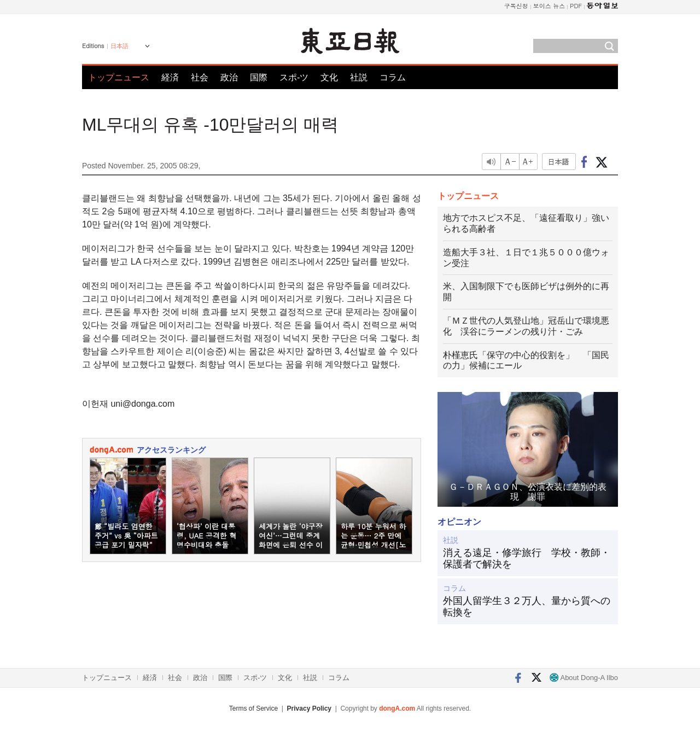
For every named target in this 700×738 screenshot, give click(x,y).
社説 (359, 77)
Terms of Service (253, 708)
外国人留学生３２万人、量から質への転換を (527, 607)
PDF (576, 6)
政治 (229, 77)
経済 (170, 77)
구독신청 (516, 6)
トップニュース (119, 77)
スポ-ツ (294, 77)
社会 (200, 77)
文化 (329, 77)
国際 (259, 77)
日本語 (119, 46)
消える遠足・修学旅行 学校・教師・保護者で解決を (527, 559)
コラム (393, 77)
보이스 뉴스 (549, 6)
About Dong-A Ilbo (584, 678)
